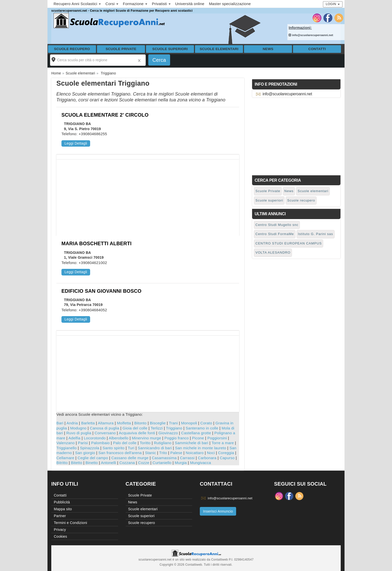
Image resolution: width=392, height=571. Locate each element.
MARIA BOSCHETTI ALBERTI (96, 243)
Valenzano (66, 443)
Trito (163, 453)
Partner (60, 516)
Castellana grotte (196, 433)
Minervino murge (146, 438)
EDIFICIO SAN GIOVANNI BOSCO (101, 291)
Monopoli (189, 423)
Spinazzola (90, 448)
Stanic (150, 453)
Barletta (88, 423)
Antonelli (108, 463)
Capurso (227, 458)
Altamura (106, 423)
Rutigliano (163, 443)
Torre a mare (223, 443)
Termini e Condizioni (70, 523)
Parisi (83, 443)
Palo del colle (125, 443)
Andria (72, 423)
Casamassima (164, 458)
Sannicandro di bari (155, 448)
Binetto (92, 463)
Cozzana (127, 463)
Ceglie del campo (93, 458)
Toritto (145, 443)
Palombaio (100, 443)
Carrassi (187, 458)
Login (333, 4)
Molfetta (124, 423)
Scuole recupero (72, 49)
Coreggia (226, 453)
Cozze (144, 463)
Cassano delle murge (130, 458)
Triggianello (67, 448)
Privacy (60, 530)
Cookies (60, 536)
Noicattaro (195, 453)
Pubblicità (62, 502)
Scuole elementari (219, 49)
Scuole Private (121, 49)
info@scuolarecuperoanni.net (311, 35)
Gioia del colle (135, 428)
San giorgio (85, 453)
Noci (211, 453)
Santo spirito (114, 448)
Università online (190, 4)
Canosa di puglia (105, 428)
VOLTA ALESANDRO (273, 252)
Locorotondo (95, 438)
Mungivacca (201, 463)
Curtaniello (162, 463)
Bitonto (140, 423)
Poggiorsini (217, 438)
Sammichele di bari (191, 443)
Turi (131, 448)
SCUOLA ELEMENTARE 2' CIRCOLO (105, 115)
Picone (198, 438)
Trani (173, 423)
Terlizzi (157, 428)
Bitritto (62, 463)
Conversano (105, 433)
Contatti (317, 49)
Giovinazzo (168, 433)
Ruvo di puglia (79, 433)
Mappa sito (63, 509)
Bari (60, 423)
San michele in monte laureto (200, 448)
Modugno (78, 428)
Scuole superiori (170, 49)
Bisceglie (158, 423)
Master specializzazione (230, 4)
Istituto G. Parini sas (316, 234)
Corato (206, 423)
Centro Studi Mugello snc (277, 225)
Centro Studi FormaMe (275, 234)
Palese (176, 453)
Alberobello (119, 438)
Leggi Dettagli (76, 143)
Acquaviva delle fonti (137, 433)
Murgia (181, 463)
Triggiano (174, 428)
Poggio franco (177, 438)
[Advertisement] (148, 195)
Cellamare (65, 458)
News (268, 49)
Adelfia (74, 438)
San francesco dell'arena (120, 453)
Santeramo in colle (202, 428)
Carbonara (207, 458)
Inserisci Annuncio (218, 511)
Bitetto (77, 463)
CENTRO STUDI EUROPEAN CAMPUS (289, 243)
